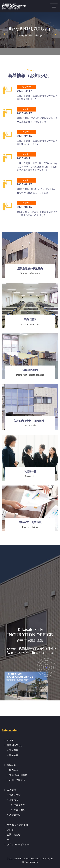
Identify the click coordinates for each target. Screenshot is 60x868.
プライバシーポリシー (18, 844)
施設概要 (11, 765)
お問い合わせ (14, 835)
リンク (10, 839)
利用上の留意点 (17, 780)
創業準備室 (19, 810)
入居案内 (11, 790)
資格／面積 (15, 795)
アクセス (11, 830)
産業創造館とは (15, 745)
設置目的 (14, 750)
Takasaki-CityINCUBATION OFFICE (14, 6)
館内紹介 (14, 770)
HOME (10, 740)
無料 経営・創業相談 (17, 825)
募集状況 (14, 800)
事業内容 (14, 755)
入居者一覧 (15, 815)
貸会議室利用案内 (18, 775)
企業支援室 (19, 805)
